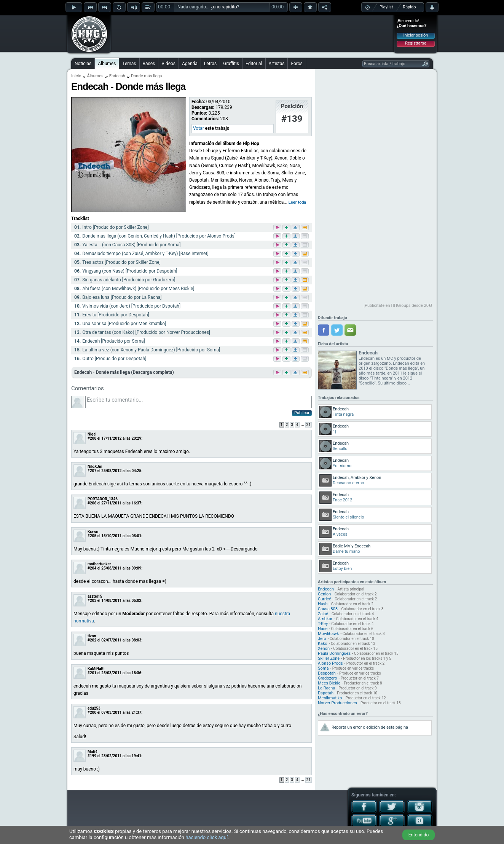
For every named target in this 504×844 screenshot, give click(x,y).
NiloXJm (95, 467)
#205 (92, 536)
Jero (322, 639)
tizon (92, 636)
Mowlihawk (328, 634)
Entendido (419, 835)
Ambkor (325, 619)
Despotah (327, 673)
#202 (92, 640)
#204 (92, 568)
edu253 (94, 708)
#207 (92, 471)
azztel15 (95, 596)
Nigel (92, 434)
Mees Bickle (329, 683)
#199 (92, 756)
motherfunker (99, 564)
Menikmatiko (330, 698)
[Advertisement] (252, 33)
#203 (92, 601)
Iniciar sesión (416, 35)
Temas (129, 64)
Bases (149, 64)
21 (309, 425)
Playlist (386, 7)
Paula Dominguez (334, 653)
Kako (323, 644)
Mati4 (93, 752)
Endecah (117, 76)
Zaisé (323, 614)
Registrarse (415, 43)
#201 (92, 673)
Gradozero (327, 678)
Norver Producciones (337, 703)
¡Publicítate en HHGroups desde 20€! (398, 306)
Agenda (190, 64)
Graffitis (231, 64)
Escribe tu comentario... (199, 402)
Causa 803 (328, 609)
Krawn (93, 532)
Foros (297, 64)
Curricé (325, 599)
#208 (92, 438)
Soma (323, 668)
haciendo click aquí (207, 837)
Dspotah (326, 693)
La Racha (326, 688)
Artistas (277, 64)
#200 (92, 712)
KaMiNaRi (96, 669)
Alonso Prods (330, 663)
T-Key (323, 624)
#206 (92, 503)
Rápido (409, 7)
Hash (323, 604)
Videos (168, 64)
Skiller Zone (329, 658)
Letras (210, 64)
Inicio (76, 76)
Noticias (83, 64)
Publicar (302, 413)
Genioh (324, 594)
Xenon (324, 649)
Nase (323, 629)
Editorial (254, 64)
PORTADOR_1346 (103, 499)
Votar (199, 128)
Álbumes (107, 64)
